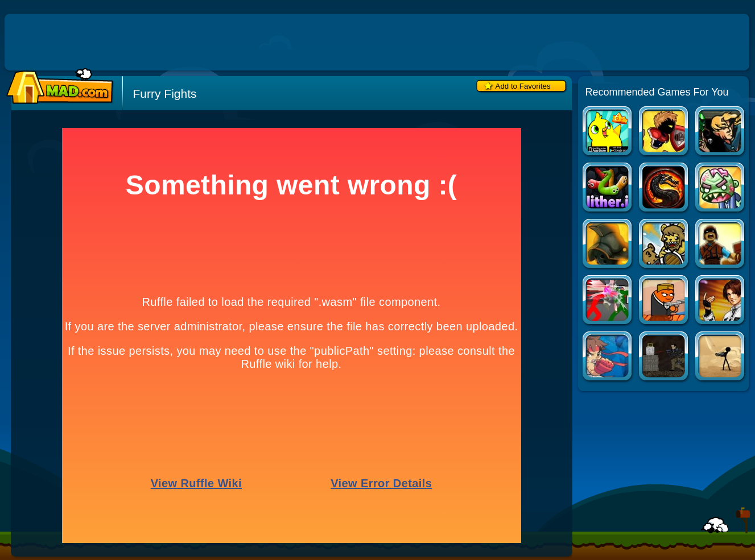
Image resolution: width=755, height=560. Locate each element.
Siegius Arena (721, 245)
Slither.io (608, 188)
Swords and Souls (664, 132)
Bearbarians (664, 245)
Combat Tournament (608, 301)
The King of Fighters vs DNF (721, 301)
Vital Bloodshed (721, 357)
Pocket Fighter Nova (608, 357)
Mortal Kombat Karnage (664, 188)
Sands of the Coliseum (608, 245)
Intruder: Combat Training (664, 357)
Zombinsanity (721, 188)
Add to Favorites (523, 86)
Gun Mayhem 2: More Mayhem (664, 301)
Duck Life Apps (608, 132)
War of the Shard (721, 132)
